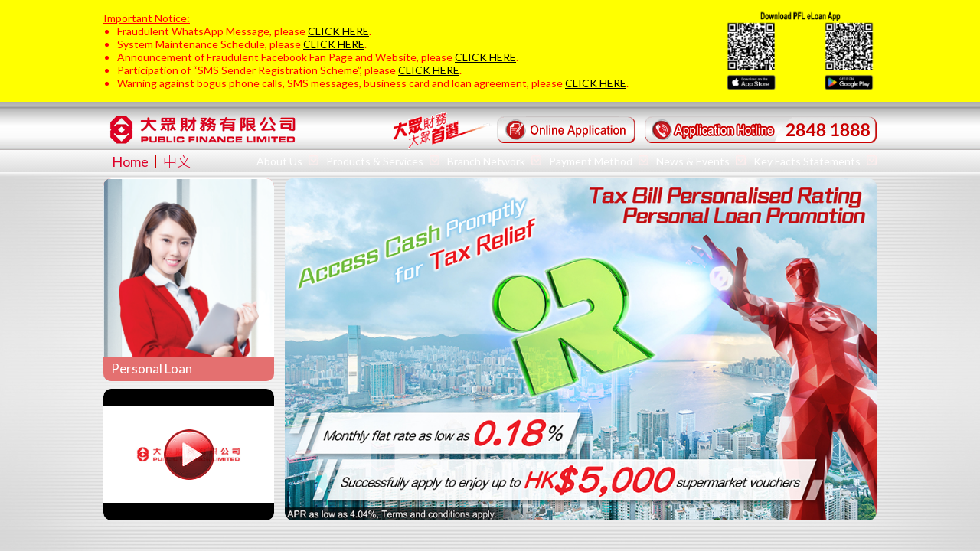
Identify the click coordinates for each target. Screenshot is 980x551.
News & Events (701, 161)
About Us (287, 161)
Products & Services (383, 161)
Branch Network (494, 161)
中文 (177, 161)
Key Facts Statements (815, 161)
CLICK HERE (338, 31)
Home (130, 161)
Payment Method (599, 161)
